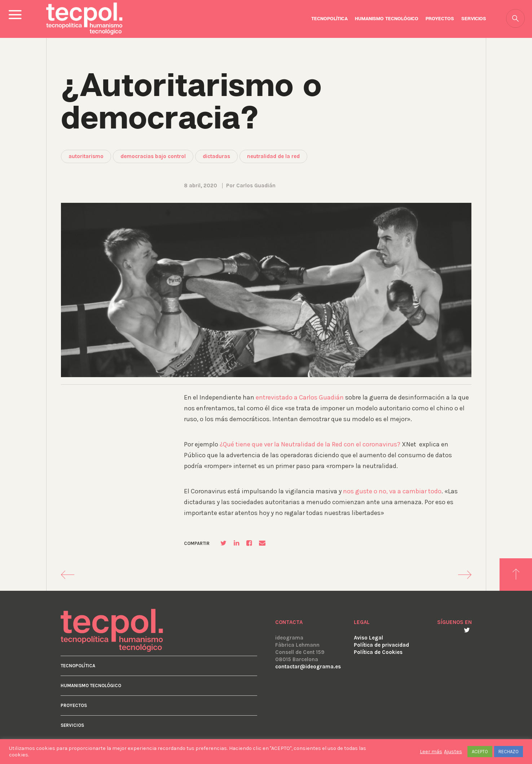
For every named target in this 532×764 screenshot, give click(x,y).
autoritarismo (86, 156)
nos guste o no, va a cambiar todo (392, 491)
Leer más (431, 752)
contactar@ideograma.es (308, 667)
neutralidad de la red (273, 156)
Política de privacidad (381, 645)
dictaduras (216, 156)
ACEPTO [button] (480, 752)
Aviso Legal (368, 638)
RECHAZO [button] (509, 752)
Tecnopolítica (329, 19)
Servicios (474, 19)
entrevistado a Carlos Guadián (300, 397)
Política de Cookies (378, 652)
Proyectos (440, 19)
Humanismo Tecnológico (387, 19)
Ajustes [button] (453, 752)
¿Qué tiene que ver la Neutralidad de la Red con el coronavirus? (310, 444)
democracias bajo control (153, 156)
